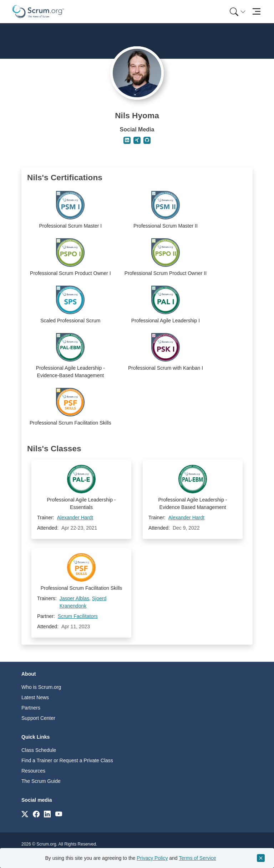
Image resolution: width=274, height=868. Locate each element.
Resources (33, 771)
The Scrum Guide (41, 781)
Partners (31, 708)
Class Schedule (39, 750)
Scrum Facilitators (78, 616)
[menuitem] (237, 12)
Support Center (38, 718)
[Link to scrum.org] (25, 814)
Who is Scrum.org (41, 687)
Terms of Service (197, 858)
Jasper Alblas (74, 598)
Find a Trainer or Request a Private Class (67, 760)
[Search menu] (238, 12)
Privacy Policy (152, 858)
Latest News (35, 697)
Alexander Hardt (75, 518)
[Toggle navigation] (256, 12)
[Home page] (38, 12)
